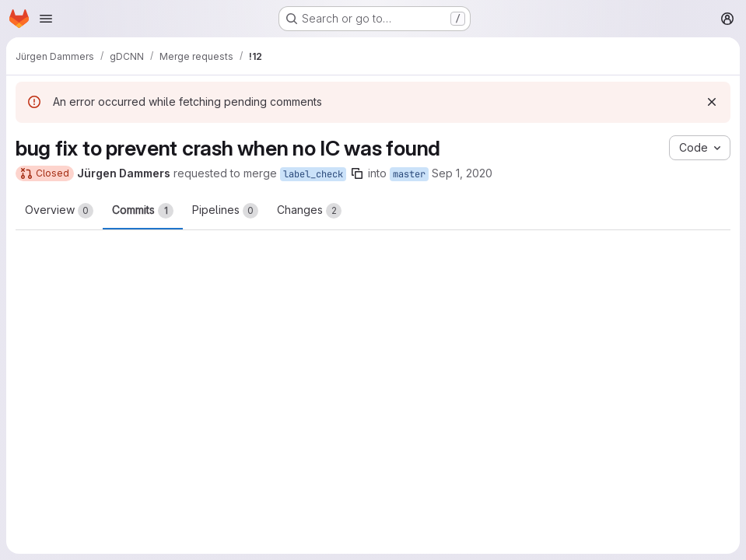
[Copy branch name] (357, 173)
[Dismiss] (712, 102)
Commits (143, 211)
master (409, 174)
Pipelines (225, 211)
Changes (309, 211)
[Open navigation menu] (46, 19)
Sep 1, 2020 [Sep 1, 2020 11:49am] (462, 173)
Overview (59, 211)
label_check (313, 174)
